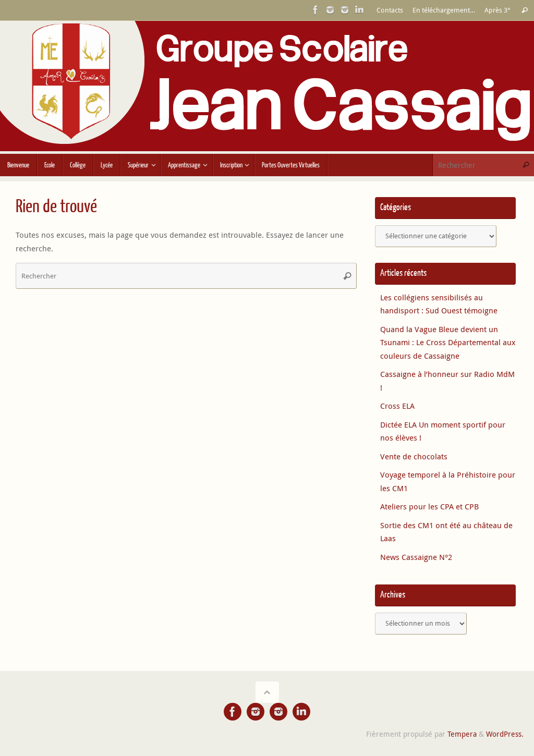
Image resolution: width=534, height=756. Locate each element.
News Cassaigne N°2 (416, 557)
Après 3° (497, 10)
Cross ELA (397, 406)
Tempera (462, 734)
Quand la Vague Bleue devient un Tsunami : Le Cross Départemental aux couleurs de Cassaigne (448, 342)
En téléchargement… (444, 10)
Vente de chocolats (414, 456)
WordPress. (505, 734)
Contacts (390, 10)
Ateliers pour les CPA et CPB (429, 506)
